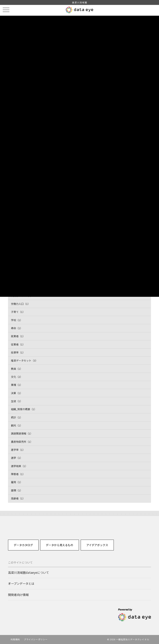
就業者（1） (18, 336)
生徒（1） (17, 401)
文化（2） (17, 377)
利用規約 (15, 639)
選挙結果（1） (19, 466)
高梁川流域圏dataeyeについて (28, 572)
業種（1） (17, 385)
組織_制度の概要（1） (24, 409)
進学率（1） (18, 450)
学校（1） (17, 320)
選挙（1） (17, 458)
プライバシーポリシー (36, 639)
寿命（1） (17, 328)
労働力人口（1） (21, 304)
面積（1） (17, 490)
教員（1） (17, 369)
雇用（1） (17, 482)
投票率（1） (18, 352)
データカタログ (23, 545)
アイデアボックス (97, 545)
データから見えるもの (60, 545)
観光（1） (17, 425)
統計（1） (17, 417)
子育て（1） (18, 312)
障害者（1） (18, 474)
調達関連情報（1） (22, 433)
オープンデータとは (21, 583)
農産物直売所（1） (22, 442)
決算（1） (17, 393)
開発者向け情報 (18, 595)
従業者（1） (18, 344)
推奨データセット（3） (24, 360)
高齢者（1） (18, 498)
